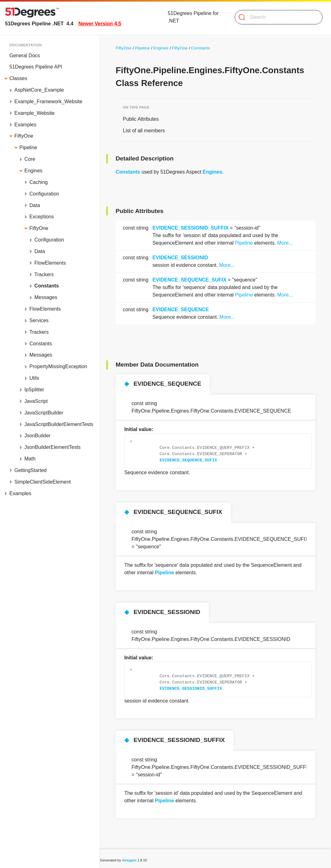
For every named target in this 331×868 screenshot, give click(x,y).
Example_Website (35, 113)
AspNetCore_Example (39, 90)
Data (35, 205)
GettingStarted (30, 470)
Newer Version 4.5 (100, 24)
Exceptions (42, 217)
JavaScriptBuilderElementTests (59, 424)
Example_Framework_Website (48, 102)
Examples (25, 125)
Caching (39, 182)
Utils (34, 378)
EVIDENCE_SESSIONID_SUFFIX (191, 228)
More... (285, 243)
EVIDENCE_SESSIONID (180, 258)
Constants (47, 286)
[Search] (276, 17)
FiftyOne (24, 136)
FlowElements (50, 263)
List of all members (144, 131)
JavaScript (36, 401)
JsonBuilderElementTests (53, 447)
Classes (18, 78)
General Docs (25, 56)
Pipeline (28, 147)
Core (30, 159)
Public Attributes (141, 119)
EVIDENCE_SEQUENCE (181, 310)
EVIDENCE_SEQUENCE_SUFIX (190, 280)
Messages (46, 297)
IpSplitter (34, 390)
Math (30, 459)
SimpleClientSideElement (43, 482)
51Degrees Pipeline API (36, 67)
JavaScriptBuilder (44, 413)
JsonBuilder (38, 436)
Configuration (44, 194)
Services (39, 320)
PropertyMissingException (58, 366)
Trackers (44, 274)
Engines (33, 171)
